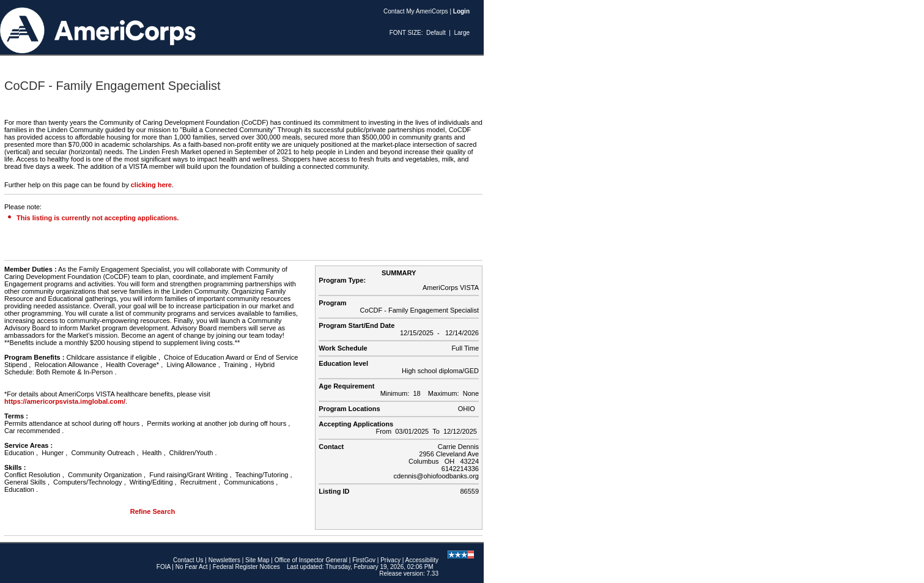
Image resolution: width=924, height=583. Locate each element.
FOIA (164, 567)
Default (436, 33)
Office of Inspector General (311, 560)
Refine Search (153, 511)
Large (462, 33)
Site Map (257, 560)
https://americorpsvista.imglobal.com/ (65, 401)
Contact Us (188, 560)
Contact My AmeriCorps (416, 11)
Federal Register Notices (246, 567)
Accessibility (422, 560)
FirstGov (364, 560)
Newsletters (224, 560)
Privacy (390, 560)
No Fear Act (192, 567)
